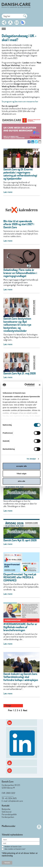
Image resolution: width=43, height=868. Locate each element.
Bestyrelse (6, 809)
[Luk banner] (40, 385)
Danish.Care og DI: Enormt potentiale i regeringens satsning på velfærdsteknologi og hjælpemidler (20, 174)
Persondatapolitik (9, 814)
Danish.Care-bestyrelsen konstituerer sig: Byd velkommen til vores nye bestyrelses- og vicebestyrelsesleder (17, 325)
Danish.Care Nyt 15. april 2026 (20, 540)
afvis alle (21, 481)
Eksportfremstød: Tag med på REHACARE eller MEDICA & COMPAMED (20, 577)
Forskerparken (8, 817)
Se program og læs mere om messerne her (20, 101)
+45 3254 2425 (11, 798)
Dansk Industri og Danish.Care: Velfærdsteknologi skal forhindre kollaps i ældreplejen (21, 677)
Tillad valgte (21, 474)
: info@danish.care (15, 801)
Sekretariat (7, 812)
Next (25, 710)
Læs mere (8, 192)
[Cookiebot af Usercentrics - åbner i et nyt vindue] (26, 385)
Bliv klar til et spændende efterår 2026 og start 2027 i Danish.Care (19, 224)
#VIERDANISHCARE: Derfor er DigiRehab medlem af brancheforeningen (20, 627)
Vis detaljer (31, 459)
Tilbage (8, 706)
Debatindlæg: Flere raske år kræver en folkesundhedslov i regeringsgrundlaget (20, 273)
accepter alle (21, 466)
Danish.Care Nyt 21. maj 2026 (20, 373)
